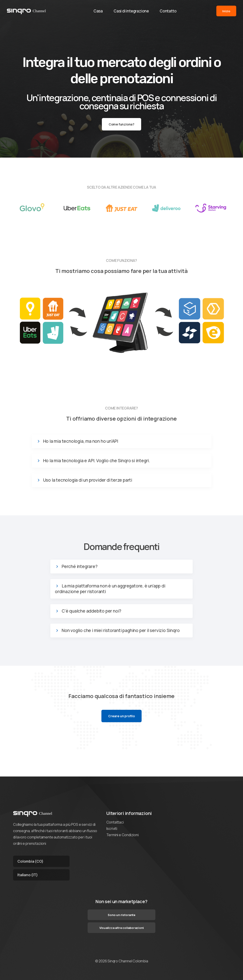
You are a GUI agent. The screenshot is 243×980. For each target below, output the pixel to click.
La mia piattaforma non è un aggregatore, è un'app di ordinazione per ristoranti (110, 589)
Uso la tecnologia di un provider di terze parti (88, 480)
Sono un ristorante (121, 915)
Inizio (226, 11)
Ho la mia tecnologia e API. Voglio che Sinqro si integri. (97, 461)
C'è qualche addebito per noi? (91, 611)
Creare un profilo (121, 716)
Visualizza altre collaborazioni (122, 928)
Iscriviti (112, 829)
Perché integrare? (80, 567)
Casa (98, 11)
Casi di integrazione (131, 11)
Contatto (168, 11)
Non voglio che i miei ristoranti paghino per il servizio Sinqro (121, 631)
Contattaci (115, 822)
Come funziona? (121, 124)
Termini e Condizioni (123, 835)
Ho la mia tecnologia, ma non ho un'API (81, 441)
